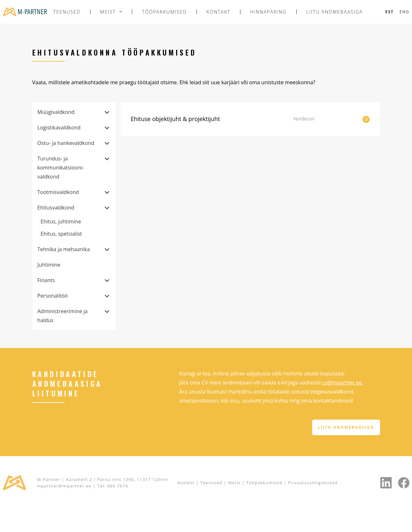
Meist (108, 12)
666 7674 (118, 486)
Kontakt (218, 12)
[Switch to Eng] (405, 12)
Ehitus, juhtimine (61, 221)
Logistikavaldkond (59, 128)
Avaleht (186, 483)
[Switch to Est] (389, 12)
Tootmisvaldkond (58, 192)
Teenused (67, 12)
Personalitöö (53, 296)
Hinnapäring (268, 12)
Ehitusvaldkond (56, 208)
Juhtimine (49, 265)
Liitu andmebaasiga (335, 12)
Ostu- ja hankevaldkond (66, 143)
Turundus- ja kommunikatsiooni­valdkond (61, 168)
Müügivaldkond (56, 112)
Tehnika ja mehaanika (64, 249)
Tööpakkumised (164, 12)
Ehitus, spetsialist (61, 234)
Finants (46, 280)
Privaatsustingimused (313, 483)
